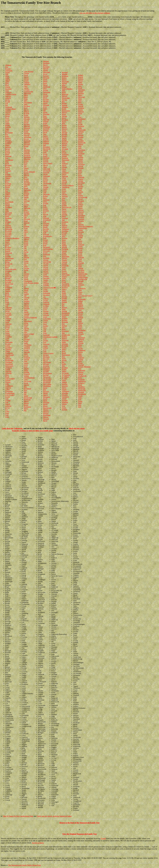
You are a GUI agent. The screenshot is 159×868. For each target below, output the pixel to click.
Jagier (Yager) (48, 163)
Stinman (81, 168)
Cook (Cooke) (10, 395)
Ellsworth (27, 219)
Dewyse (26, 139)
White (80, 345)
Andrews (8, 96)
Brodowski (9, 264)
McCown (46, 359)
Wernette (81, 334)
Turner (80, 256)
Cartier (7, 328)
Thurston (81, 221)
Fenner (26, 243)
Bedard (8, 169)
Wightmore (82, 350)
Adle (7, 74)
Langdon (46, 284)
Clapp (7, 377)
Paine (64, 198)
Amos (7, 91)
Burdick (8, 291)
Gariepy (26, 305)
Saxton (64, 388)
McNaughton (47, 373)
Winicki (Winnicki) (84, 367)
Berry (7, 189)
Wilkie (80, 356)
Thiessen (81, 212)
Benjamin (8, 176)
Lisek (45, 333)
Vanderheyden (83, 274)
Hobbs (45, 118)
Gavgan (26, 316)
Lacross (46, 267)
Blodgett (8, 222)
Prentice (64, 277)
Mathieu (46, 410)
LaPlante (46, 285)
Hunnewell (47, 149)
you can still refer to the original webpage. (95, 13)
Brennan (8, 256)
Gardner (26, 303)
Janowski (46, 172)
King (45, 216)
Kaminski (46, 200)
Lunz (45, 351)
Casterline (8, 337)
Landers (46, 280)
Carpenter (8, 324)
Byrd (7, 300)
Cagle (7, 304)
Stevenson (81, 164)
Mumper (65, 144)
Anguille (8, 98)
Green (26, 365)
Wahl (80, 297)
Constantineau (10, 393)
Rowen (64, 360)
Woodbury (81, 387)
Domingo (27, 154)
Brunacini (8, 277)
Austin (7, 116)
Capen (7, 317)
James (45, 167)
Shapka (80, 84)
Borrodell (8, 235)
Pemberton (65, 229)
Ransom (64, 302)
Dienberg (27, 143)
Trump (80, 252)
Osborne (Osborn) (68, 185)
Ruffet (64, 364)
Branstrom (9, 253)
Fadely (26, 232)
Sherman (81, 93)
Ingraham (46, 158)
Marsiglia (46, 402)
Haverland (46, 72)
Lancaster (46, 278)
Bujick (7, 286)
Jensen (45, 182)
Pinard (64, 253)
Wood (80, 385)
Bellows (8, 174)
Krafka (45, 242)
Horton (45, 136)
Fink (25, 248)
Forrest (26, 263)
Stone (80, 170)
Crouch (26, 81)
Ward (80, 310)
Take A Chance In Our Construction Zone (18, 816)
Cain (7, 306)
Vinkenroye (82, 288)
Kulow (45, 253)
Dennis (26, 132)
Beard (7, 164)
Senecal (81, 77)
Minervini (65, 94)
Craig (7, 417)
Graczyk (26, 359)
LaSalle (46, 291)
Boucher (8, 236)
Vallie (80, 267)
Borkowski (9, 229)
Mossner (65, 133)
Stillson (80, 166)
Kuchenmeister (48, 249)
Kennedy (46, 211)
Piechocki (65, 249)
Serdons (81, 79)
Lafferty (46, 269)
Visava (80, 292)
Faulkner (27, 237)
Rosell (64, 353)
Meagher (65, 74)
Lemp (45, 310)
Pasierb (64, 211)
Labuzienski (47, 262)
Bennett (8, 178)
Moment (64, 105)
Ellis (25, 217)
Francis (26, 276)
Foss (25, 265)
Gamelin (27, 297)
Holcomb (46, 120)
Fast (25, 236)
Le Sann (46, 313)
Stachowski (82, 143)
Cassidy (8, 335)
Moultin (64, 134)
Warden (80, 312)
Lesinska (46, 315)
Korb (45, 238)
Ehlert (26, 210)
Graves (26, 363)
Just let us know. (38, 843)
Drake (26, 170)
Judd (45, 193)
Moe (63, 102)
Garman (26, 307)
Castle (7, 338)
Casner (7, 333)
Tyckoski (81, 257)
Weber (80, 325)
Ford (25, 259)
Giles (25, 332)
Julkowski (46, 194)
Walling (81, 305)
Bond (7, 224)
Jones (45, 191)
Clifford (8, 380)
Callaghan (8, 308)
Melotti (64, 80)
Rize (63, 333)
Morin (64, 118)
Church (8, 369)
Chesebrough (9, 355)
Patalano (65, 215)
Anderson (8, 92)
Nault (64, 151)
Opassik (64, 182)
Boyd (7, 246)
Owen (64, 189)
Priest (64, 280)
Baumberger (9, 160)
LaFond (46, 271)
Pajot (63, 200)
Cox (7, 410)
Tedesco (81, 205)
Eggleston (27, 208)
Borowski (8, 233)
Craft (7, 415)
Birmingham (9, 202)
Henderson (47, 87)
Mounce (64, 136)
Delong (26, 123)
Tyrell (80, 259)
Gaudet (26, 312)
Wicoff (80, 349)
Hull (45, 145)
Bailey (7, 131)
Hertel (45, 98)
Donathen (27, 159)
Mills (63, 91)
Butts (7, 298)
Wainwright (82, 299)
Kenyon (46, 214)
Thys (80, 223)
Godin (26, 343)
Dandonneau (28, 103)
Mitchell (64, 96)
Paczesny (65, 196)
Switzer (80, 195)
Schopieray (65, 397)
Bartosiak (8, 156)
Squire (80, 139)
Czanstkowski (28, 92)
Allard (7, 82)
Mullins (64, 140)
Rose (63, 351)
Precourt (64, 273)
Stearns (80, 152)
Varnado (81, 281)
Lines (45, 328)
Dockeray (27, 150)
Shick (80, 99)
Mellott (64, 78)
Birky (7, 200)
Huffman (46, 143)
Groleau (26, 376)
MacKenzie (47, 382)
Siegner (80, 104)
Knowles (46, 229)
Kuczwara (46, 251)
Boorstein (8, 227)
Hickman (46, 105)
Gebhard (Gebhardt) (30, 318)
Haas (25, 387)
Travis (80, 243)
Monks (64, 109)
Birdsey (8, 196)
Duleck (26, 192)
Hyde (45, 152)
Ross (63, 357)
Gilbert (26, 330)
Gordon (26, 350)
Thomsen (81, 217)
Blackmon (9, 207)
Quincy (64, 289)
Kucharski (46, 247)
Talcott (80, 199)
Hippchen (46, 114)
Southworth (82, 130)
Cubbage (27, 82)
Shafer (80, 82)
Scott (63, 406)
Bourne (8, 240)
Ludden (46, 348)
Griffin (26, 370)
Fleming (26, 257)
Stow (80, 174)
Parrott (64, 209)
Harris (26, 409)
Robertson (65, 340)
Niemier (64, 156)
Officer (64, 174)
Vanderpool (82, 276)
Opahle (64, 180)
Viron (80, 290)
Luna (45, 350)
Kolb (45, 233)
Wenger (80, 332)
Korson (45, 240)
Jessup (45, 185)
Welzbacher (82, 330)
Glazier (26, 341)
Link (45, 331)
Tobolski (81, 225)
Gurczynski (27, 381)
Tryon (80, 254)
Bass (7, 158)
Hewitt (45, 103)
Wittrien (81, 372)
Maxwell (46, 419)
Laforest (46, 273)
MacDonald (47, 381)
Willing (80, 359)
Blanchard (9, 213)
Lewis (45, 322)
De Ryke (27, 113)
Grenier (26, 369)
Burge (7, 293)
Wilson (80, 363)
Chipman (8, 359)
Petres (64, 240)
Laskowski (47, 293)
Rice (63, 324)
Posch (64, 269)
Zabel (80, 403)
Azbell (7, 123)
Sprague (81, 137)
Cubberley (27, 84)
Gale (25, 296)
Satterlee (65, 384)
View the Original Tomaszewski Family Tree (80, 834)
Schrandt (65, 400)
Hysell (45, 154)
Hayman (46, 76)
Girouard (27, 339)
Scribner (64, 410)
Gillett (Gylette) (29, 334)
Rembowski (66, 313)
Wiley (80, 354)
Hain (25, 390)
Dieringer (27, 144)
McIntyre (46, 366)
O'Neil (64, 178)
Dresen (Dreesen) (29, 172)
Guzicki (26, 385)
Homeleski (47, 127)
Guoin (26, 379)
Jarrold (45, 174)
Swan (80, 190)
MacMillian (47, 386)
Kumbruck (47, 254)
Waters (80, 316)
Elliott (26, 215)
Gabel (26, 292)
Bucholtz (8, 282)
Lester (45, 317)
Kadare (45, 196)
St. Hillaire (65, 377)
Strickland (81, 183)
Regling (64, 311)
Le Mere (46, 306)
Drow (26, 177)
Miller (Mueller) (67, 89)
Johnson (46, 187)
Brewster (8, 260)
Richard (64, 326)
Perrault (64, 233)
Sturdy (80, 188)
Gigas (26, 327)
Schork (64, 399)
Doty (25, 166)
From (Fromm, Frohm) (31, 283)
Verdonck (81, 285)
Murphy (64, 145)
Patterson (65, 218)
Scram (64, 408)
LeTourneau (47, 319)
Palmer (64, 202)
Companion (9, 391)
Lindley (46, 326)
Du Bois (26, 181)
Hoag (45, 116)
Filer (25, 246)
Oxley (64, 193)
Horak (45, 132)
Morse (64, 122)
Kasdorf (46, 203)
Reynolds (65, 322)
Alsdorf (8, 87)
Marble (45, 393)
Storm (80, 172)
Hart (25, 410)
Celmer (8, 346)
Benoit (7, 180)
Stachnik (81, 141)
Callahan (8, 309)
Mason (45, 406)
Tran (79, 239)
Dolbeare (27, 152)
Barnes (7, 145)
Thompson (81, 215)
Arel (7, 103)
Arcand (8, 102)
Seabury (81, 75)
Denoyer (27, 135)
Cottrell (8, 404)
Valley (80, 265)
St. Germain (66, 375)
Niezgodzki (66, 160)
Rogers (64, 348)
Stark (80, 146)
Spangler (81, 132)
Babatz (7, 125)
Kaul (45, 205)
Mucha (64, 138)
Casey (7, 329)
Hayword (46, 78)
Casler (7, 331)
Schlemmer (65, 391)
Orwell (64, 184)
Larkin (45, 289)
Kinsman (46, 218)
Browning (8, 271)
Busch (7, 295)
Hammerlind (28, 398)
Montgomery (66, 111)
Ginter (26, 338)
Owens (64, 191)
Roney (64, 349)
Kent (45, 213)
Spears (80, 133)
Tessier (80, 206)
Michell (64, 83)
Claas (7, 375)
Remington (65, 315)
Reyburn (65, 320)
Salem (64, 380)
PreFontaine (66, 275)
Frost (25, 285)
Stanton (80, 144)
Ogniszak (65, 176)
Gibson (26, 325)
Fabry (26, 230)
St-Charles (65, 373)
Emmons (27, 223)
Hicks (45, 107)
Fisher (26, 256)
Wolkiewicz (82, 381)
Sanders (64, 382)
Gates (26, 310)
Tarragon (81, 201)
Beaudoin (8, 165)
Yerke (80, 398)
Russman (65, 368)
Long (45, 339)
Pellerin (64, 227)
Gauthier (27, 314)
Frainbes (27, 274)
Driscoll (26, 175)
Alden (7, 78)
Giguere (26, 328)
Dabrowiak (27, 93)
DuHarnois (27, 190)
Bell (7, 173)
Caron (7, 322)
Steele (80, 155)
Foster (26, 267)
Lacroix (46, 265)
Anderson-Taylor (11, 94)
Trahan (80, 237)
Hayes (45, 74)
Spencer (81, 135)
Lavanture (46, 295)
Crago (7, 411)
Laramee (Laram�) (50, 288)
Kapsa (45, 202)
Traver (80, 241)
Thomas (81, 214)
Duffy (26, 186)
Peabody (65, 226)
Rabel (64, 291)
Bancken (8, 140)
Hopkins (46, 131)
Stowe (80, 175)
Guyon (26, 383)
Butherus (8, 297)
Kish (45, 222)
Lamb (45, 275)
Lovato (45, 346)
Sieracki (81, 106)
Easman (26, 205)
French (26, 279)
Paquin (64, 204)
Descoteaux (28, 137)
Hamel (26, 396)
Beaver (7, 167)
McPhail (46, 375)
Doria (26, 163)
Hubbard (46, 141)
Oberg (64, 169)
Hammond (27, 400)
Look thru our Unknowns (12, 428)
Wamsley (81, 308)
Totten (80, 234)
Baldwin (8, 138)
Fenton (26, 245)
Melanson (65, 76)
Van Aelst (81, 270)
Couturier (8, 406)
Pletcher (64, 258)
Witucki (81, 374)
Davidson (27, 106)
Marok (45, 399)
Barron (7, 151)
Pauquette (65, 222)
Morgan (64, 116)
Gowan (26, 356)
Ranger (64, 300)
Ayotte (7, 120)
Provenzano (66, 286)
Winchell (81, 365)
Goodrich (27, 349)
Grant (26, 361)
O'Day (64, 171)
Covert (7, 408)
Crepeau (26, 73)
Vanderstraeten (83, 277)
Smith (80, 121)
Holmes (46, 125)
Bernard (8, 185)
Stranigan (81, 177)
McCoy (46, 361)
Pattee (64, 216)
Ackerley (8, 69)
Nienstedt (65, 158)
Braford (8, 251)
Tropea (80, 248)
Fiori (25, 250)
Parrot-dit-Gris (67, 207)
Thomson (81, 219)
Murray (64, 147)
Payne (64, 224)
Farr (25, 234)
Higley (45, 109)
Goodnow (27, 347)
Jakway (46, 165)
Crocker (26, 79)
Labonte (46, 260)
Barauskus (9, 142)
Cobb (7, 384)
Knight (45, 227)
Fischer (26, 252)
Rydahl (64, 369)
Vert (79, 287)
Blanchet (8, 215)
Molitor (64, 103)
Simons (80, 110)
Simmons (81, 108)
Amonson (8, 89)
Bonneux (8, 226)
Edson (26, 206)
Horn (45, 134)
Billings (8, 193)
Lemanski (46, 304)
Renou (64, 317)
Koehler (46, 231)
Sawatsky (65, 386)
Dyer (25, 203)
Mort (63, 123)
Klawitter (46, 223)
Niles (63, 162)
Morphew (65, 120)
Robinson (65, 344)
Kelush (45, 209)
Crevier (26, 77)
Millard (64, 87)
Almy (7, 85)
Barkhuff (8, 144)
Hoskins (46, 138)
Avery (7, 118)
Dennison (27, 133)
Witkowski (82, 370)
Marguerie (46, 397)
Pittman (64, 255)
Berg (7, 182)
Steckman (81, 154)
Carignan (8, 318)
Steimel (80, 159)
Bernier (8, 187)
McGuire (46, 364)
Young (80, 401)
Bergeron (8, 184)
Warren (80, 314)
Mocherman (66, 98)
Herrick (46, 96)
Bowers (8, 244)
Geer (25, 319)
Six (79, 115)
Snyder (80, 124)
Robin (64, 342)
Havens (46, 70)
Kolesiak (46, 234)
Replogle (65, 318)
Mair (45, 390)
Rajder (64, 293)
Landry (45, 282)
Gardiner (27, 301)
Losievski (46, 344)
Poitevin (64, 262)
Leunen (46, 320)
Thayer (80, 208)
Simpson (81, 112)
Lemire (45, 308)
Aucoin (8, 114)
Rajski (64, 295)
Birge (7, 198)
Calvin (7, 311)
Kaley (45, 198)
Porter (64, 267)
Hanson (26, 403)
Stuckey (81, 186)
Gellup (26, 323)
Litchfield (46, 335)
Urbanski (81, 263)
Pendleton (65, 231)
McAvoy (46, 355)
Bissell (7, 205)
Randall (64, 298)
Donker (26, 161)
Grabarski (27, 358)
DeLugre (27, 124)
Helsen (45, 85)
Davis (26, 108)
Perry (64, 236)
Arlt (6, 105)
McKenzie (46, 368)
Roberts (64, 338)
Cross (7, 413)
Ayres (7, 122)
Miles (64, 85)
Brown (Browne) (11, 269)
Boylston (8, 247)
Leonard (46, 311)
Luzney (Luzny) (48, 353)
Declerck (27, 117)
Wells (80, 328)
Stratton (81, 179)
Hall (25, 394)
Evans (26, 228)
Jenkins (46, 180)
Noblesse (65, 164)
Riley (64, 328)
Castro (7, 340)
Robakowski (66, 335)
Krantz (45, 244)
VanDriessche (82, 279)
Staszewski (82, 150)
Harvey (45, 65)
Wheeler (81, 343)
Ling (45, 330)
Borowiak (8, 231)
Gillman (26, 336)
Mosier (64, 131)
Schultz (64, 404)
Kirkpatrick (47, 220)
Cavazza (8, 344)
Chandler (8, 349)
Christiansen (9, 366)
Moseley (65, 129)
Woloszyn (81, 383)
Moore (64, 114)
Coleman (8, 388)
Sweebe (81, 192)
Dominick (27, 155)
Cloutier (8, 382)
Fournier (27, 268)
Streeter (81, 181)
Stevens (81, 163)
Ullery (80, 261)
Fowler (26, 270)
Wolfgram (81, 379)
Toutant (80, 236)
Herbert (46, 90)
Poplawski (65, 266)
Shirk (80, 101)
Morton (64, 127)
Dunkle (26, 195)
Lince (45, 324)
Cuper (26, 86)
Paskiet (64, 213)
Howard (46, 140)
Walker (80, 301)
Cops (7, 399)
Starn (80, 148)
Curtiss (26, 88)
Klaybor (46, 225)
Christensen (9, 364)
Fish (25, 254)
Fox (25, 272)
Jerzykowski (47, 183)
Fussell (26, 290)
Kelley (45, 207)
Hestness (46, 100)
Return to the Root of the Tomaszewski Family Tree (80, 823)
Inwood (46, 160)
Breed (7, 255)
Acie (7, 67)
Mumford (65, 142)
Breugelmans (9, 258)
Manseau (46, 392)
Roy (63, 362)
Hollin (45, 123)
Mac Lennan (47, 384)
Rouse (64, 359)
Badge (7, 129)
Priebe (64, 278)
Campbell (8, 315)
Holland (46, 121)
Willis (80, 361)
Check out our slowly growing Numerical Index (54, 816)
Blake (7, 211)
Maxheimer (47, 415)
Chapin (8, 351)
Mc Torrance (47, 379)
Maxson (46, 417)
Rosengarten (66, 355)
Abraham (8, 65)
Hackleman (27, 389)
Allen (7, 83)
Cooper (8, 397)
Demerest (27, 128)
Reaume (64, 308)
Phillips (64, 246)
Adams (7, 72)
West (80, 336)
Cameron (8, 313)
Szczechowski (83, 197)
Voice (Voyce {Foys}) (85, 296)
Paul (63, 220)
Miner (64, 92)
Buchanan (8, 280)
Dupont (26, 197)
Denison (26, 130)
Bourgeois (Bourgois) (12, 238)
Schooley (65, 395)
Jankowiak (47, 169)
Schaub (64, 390)
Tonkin (80, 230)
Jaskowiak (46, 176)
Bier (7, 191)
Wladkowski (82, 376)
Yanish (80, 396)
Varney (80, 283)
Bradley (8, 249)
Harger (26, 405)
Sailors (64, 371)
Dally (26, 101)
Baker (7, 136)
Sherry (80, 95)
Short (80, 103)
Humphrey (47, 147)
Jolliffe (45, 189)
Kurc (45, 256)
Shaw (80, 86)
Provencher (65, 284)
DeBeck (26, 112)
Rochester (65, 346)
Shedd (80, 88)
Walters (80, 307)
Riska (64, 329)
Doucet (26, 168)
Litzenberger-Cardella (50, 337)
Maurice (46, 413)
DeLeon (26, 121)
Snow (80, 123)
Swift (80, 194)
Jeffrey (45, 178)
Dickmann (27, 141)
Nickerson (65, 154)
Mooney (64, 113)
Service (80, 81)
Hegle (45, 83)
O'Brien (64, 167)
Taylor (80, 203)
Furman (26, 288)
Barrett (7, 149)
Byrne (7, 302)
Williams (81, 358)
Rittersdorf (65, 331)
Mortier (64, 125)
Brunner (8, 278)
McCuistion (47, 362)
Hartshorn (46, 63)
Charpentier (9, 353)
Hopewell (46, 129)
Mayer (45, 421)
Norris (64, 165)
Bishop (7, 204)
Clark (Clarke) (10, 379)
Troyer (80, 250)
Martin (45, 404)
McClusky (46, 357)
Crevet (26, 75)
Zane (80, 405)
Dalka (26, 99)
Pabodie (64, 195)
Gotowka (27, 352)
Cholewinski (9, 360)
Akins (7, 76)
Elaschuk (27, 214)
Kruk (45, 245)
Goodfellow (28, 345)
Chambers (8, 348)
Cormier (8, 400)
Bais (7, 134)
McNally (46, 371)
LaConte (46, 264)
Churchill (8, 371)
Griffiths (27, 372)
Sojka (80, 128)
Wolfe (80, 378)
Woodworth (82, 390)
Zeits (80, 407)
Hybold (46, 151)
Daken (26, 95)
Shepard (81, 92)
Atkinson (8, 111)
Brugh (7, 273)
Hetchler (46, 101)
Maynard (65, 72)
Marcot (45, 395)
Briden (7, 262)
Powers (64, 271)
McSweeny (47, 377)
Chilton (8, 357)
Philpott (64, 247)
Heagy (45, 80)
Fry (25, 287)
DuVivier (27, 201)
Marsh (45, 401)
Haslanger (46, 67)
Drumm (26, 179)
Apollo (7, 100)
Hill (44, 110)
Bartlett (8, 153)
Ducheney (27, 183)
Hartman (46, 61)
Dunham (27, 194)
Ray (63, 306)
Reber (64, 309)
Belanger (8, 171)
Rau (63, 304)
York (80, 400)
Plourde (64, 260)
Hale (25, 392)
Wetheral (81, 339)
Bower (7, 242)
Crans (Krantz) (29, 72)
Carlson (8, 320)
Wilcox (80, 352)
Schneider (65, 393)
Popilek (64, 264)
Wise (80, 369)
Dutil (25, 199)
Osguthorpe (66, 187)
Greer (26, 367)
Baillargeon (9, 133)
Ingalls (45, 156)
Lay (44, 297)
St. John (64, 379)
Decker (26, 115)
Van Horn (81, 272)
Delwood (27, 126)
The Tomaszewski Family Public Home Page (25, 865)
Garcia (26, 299)
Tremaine (81, 245)
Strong (80, 185)
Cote (7, 402)
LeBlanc (46, 299)
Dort (25, 164)
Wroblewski (82, 394)
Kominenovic (48, 236)
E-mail (103, 839)
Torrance (81, 232)
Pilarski (64, 251)
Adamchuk (9, 71)
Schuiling (65, 402)
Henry (45, 89)
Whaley (81, 341)
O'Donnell (65, 173)
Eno (25, 225)
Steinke (80, 161)
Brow (7, 267)
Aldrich (8, 80)
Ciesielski (8, 373)
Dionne (26, 146)
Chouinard (9, 362)
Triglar (80, 246)
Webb (80, 321)
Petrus (64, 242)
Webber (80, 323)
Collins (8, 390)
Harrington (27, 407)
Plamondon (65, 256)
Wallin (80, 303)
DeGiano (27, 119)
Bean (7, 162)
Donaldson (27, 157)
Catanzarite (9, 342)
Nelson (64, 153)
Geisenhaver (28, 321)
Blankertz (8, 218)
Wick (80, 347)
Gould (26, 354)
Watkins (81, 318)
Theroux (81, 210)
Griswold (27, 374)
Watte (80, 319)
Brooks (8, 266)
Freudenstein (28, 281)
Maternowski (47, 408)
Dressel (26, 174)
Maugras (46, 412)
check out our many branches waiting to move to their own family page (48, 429)
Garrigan (27, 308)
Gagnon (26, 294)
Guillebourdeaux (29, 378)
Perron (64, 235)
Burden (8, 289)
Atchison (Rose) (10, 109)
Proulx (64, 282)
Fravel (26, 277)
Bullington (9, 287)
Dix (25, 148)
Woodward (82, 389)
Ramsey (64, 297)
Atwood (8, 113)
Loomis (46, 341)
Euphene (27, 226)
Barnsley (8, 147)
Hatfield (46, 69)
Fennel (26, 241)
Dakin (26, 97)
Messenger (65, 82)
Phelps (64, 244)
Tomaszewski (82, 228)
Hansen (26, 401)
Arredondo (9, 107)
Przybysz (65, 287)
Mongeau (65, 107)
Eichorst (26, 212)
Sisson (80, 113)
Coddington (9, 386)
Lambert (46, 276)
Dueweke (27, 185)
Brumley (8, 275)
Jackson (46, 162)
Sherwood (81, 97)
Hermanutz (47, 92)
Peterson (65, 238)
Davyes (26, 110)
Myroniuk (65, 149)
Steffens (81, 157)
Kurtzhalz (46, 258)
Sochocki (81, 126)
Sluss (80, 117)
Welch (80, 327)
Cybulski (27, 90)
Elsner (26, 221)
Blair (7, 209)
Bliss (7, 220)
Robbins (64, 337)
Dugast (26, 188)
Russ (63, 366)
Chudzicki (9, 368)
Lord (45, 342)
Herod (45, 94)
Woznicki (81, 392)
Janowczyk (47, 171)
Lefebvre (46, 302)
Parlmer (64, 205)
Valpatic (81, 268)
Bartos (7, 154)
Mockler (64, 100)
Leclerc (46, 300)
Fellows (26, 239)
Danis (26, 104)
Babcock (8, 127)
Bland (7, 216)
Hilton (45, 112)
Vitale (80, 294)
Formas (26, 261)
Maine (45, 388)
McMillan (46, 370)
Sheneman (81, 90)
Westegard (81, 338)
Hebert (45, 81)
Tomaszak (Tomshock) (85, 226)
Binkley (8, 195)
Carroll (7, 326)
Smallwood (82, 119)
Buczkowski (9, 284)
